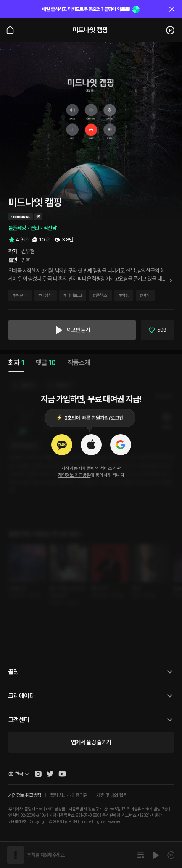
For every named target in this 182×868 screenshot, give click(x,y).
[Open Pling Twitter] (50, 774)
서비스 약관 (110, 468)
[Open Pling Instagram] (38, 774)
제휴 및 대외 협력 (112, 795)
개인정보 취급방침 (74, 475)
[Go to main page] (10, 30)
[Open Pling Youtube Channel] (62, 774)
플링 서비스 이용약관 (69, 795)
